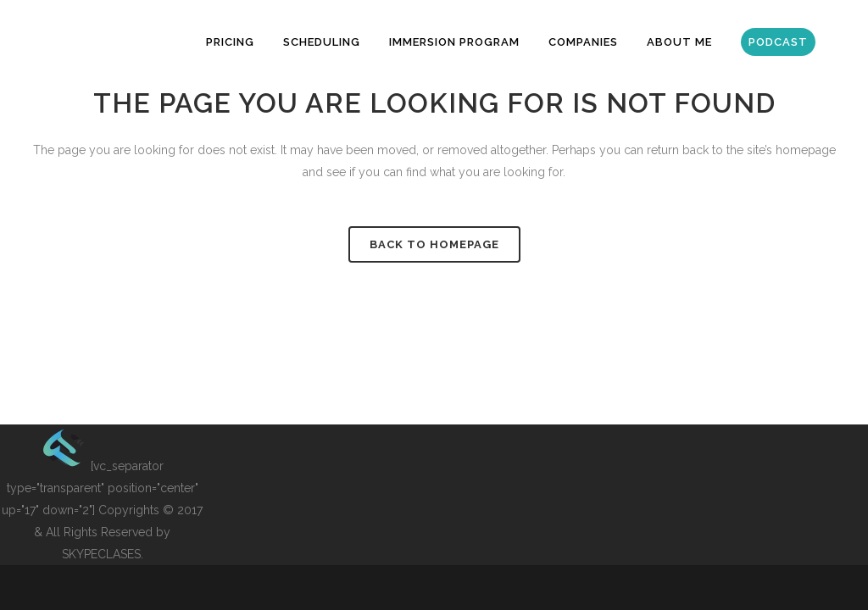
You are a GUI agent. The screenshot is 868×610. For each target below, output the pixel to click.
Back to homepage (434, 244)
